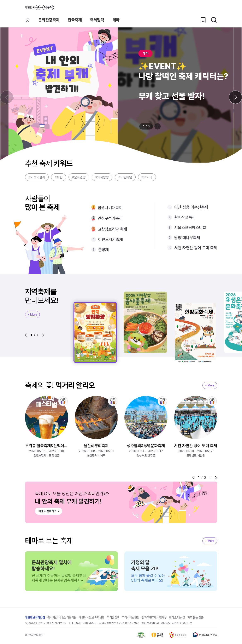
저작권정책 (113, 617)
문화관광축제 (49, 20)
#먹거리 (147, 177)
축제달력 (97, 20)
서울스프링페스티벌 (190, 228)
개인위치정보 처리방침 (92, 617)
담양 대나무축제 (187, 238)
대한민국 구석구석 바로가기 (39, 7)
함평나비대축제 (110, 208)
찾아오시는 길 (177, 617)
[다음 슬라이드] (235, 97)
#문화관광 (79, 177)
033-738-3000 (86, 623)
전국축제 (75, 20)
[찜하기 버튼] (203, 20)
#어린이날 (125, 177)
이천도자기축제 (110, 240)
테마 (116, 20)
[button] (26, 335)
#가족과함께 (37, 177)
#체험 (59, 177)
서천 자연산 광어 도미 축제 (196, 248)
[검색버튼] (214, 20)
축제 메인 (28, 20)
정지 (158, 126)
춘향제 (103, 250)
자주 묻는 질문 (195, 617)
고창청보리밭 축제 (112, 229)
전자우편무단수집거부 (154, 617)
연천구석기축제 (110, 218)
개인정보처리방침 (35, 617)
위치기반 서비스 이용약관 (62, 617)
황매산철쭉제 (185, 217)
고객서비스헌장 (131, 617)
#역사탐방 (102, 177)
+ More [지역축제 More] (32, 315)
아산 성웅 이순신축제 (191, 207)
